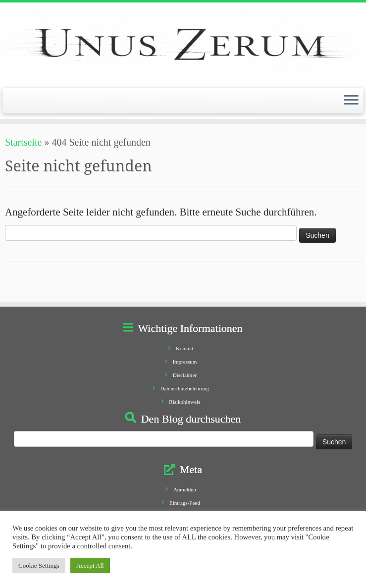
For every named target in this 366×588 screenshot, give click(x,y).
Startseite (23, 142)
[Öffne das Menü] (351, 101)
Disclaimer (185, 375)
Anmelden (185, 489)
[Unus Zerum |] (183, 44)
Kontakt (184, 348)
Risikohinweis (184, 402)
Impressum (184, 362)
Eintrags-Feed (185, 503)
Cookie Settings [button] (39, 565)
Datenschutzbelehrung (185, 388)
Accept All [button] (90, 565)
